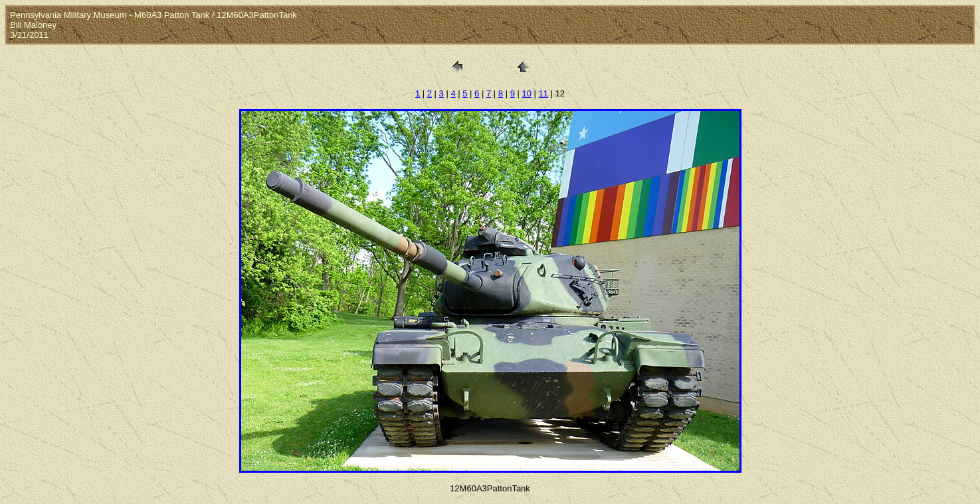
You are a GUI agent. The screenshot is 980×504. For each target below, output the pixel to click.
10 (526, 93)
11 (543, 93)
